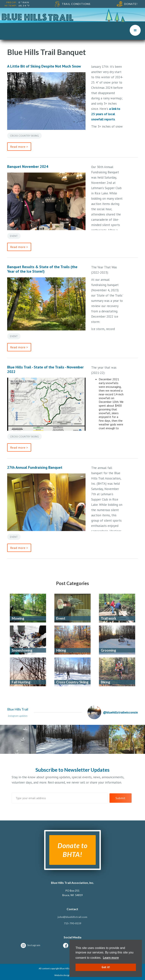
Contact (72, 909)
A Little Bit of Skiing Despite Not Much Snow (44, 66)
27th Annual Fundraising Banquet (35, 467)
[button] (135, 30)
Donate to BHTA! (72, 850)
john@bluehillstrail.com (72, 917)
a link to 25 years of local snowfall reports (106, 114)
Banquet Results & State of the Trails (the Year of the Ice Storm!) (42, 269)
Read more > (19, 147)
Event (14, 236)
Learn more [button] (111, 958)
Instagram (34, 945)
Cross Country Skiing (24, 136)
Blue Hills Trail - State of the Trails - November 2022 (45, 369)
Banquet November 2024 (28, 167)
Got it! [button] (106, 967)
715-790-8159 (72, 923)
